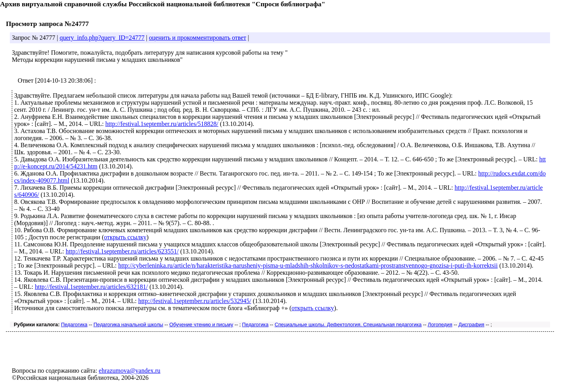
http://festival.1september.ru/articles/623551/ (122, 251)
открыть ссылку (125, 237)
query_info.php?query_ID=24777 (102, 38)
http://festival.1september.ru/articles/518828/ (162, 124)
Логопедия (440, 325)
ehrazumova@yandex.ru (130, 371)
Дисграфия (471, 325)
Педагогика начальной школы (129, 325)
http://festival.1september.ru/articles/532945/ (195, 301)
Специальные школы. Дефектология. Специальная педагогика (348, 325)
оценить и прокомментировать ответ (197, 38)
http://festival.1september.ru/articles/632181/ (91, 287)
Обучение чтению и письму (201, 325)
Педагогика (74, 325)
